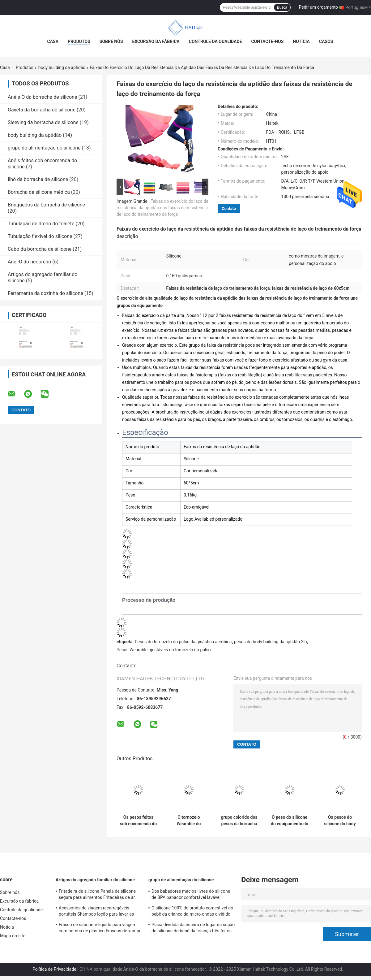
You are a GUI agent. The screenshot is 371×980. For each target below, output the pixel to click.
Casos (326, 41)
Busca (282, 7)
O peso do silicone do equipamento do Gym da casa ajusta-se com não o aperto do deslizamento (290, 821)
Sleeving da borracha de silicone (43, 122)
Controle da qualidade (215, 41)
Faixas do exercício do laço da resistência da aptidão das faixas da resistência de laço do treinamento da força (162, 208)
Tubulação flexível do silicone (40, 236)
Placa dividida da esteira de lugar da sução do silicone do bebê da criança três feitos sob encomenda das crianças (193, 929)
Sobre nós (111, 41)
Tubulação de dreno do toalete (41, 224)
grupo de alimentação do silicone (44, 148)
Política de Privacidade (54, 969)
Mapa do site (13, 936)
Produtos (79, 41)
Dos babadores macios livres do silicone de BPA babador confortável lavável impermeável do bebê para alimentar (191, 895)
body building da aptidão (62, 67)
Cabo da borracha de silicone (40, 249)
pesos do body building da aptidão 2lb (271, 642)
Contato (229, 208)
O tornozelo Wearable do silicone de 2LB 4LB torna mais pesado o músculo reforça (189, 821)
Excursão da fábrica (156, 41)
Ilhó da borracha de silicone (38, 179)
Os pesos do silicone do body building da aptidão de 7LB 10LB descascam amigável (340, 821)
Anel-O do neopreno (29, 262)
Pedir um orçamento (319, 7)
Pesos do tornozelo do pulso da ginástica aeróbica (183, 642)
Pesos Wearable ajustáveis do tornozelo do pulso (164, 650)
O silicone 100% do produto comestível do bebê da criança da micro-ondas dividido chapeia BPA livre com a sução (192, 912)
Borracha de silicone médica (39, 192)
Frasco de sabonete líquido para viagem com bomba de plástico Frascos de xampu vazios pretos (100, 929)
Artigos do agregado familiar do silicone (95, 880)
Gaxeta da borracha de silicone (42, 110)
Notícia (301, 41)
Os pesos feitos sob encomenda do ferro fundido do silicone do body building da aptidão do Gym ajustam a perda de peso (139, 821)
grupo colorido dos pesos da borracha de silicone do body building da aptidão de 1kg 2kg (239, 821)
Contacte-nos (267, 41)
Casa (53, 41)
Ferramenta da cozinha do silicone (45, 293)
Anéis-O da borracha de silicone (42, 97)
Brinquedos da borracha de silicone (46, 205)
